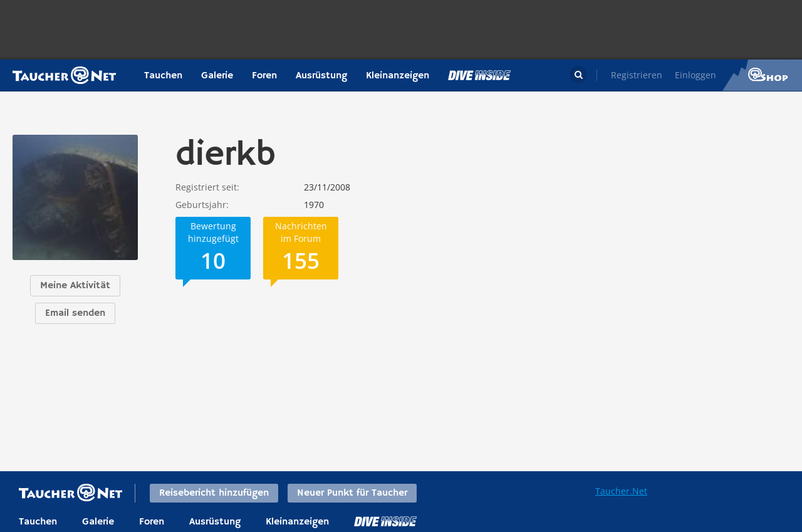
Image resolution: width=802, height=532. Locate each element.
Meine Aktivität (75, 286)
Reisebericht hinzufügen (214, 493)
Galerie (217, 76)
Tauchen (163, 76)
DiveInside (385, 521)
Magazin (479, 75)
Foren (264, 76)
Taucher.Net (621, 491)
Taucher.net (64, 75)
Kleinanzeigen (398, 76)
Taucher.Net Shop (762, 75)
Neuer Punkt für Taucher (352, 493)
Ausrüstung (321, 76)
